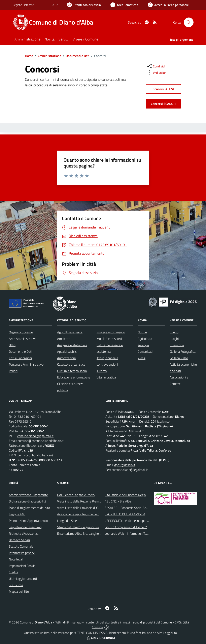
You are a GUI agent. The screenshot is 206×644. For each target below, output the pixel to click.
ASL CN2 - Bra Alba (118, 501)
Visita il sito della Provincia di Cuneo (81, 508)
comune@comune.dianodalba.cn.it (41, 441)
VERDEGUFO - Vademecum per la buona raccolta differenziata (146, 521)
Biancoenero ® (119, 633)
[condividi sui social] (156, 66)
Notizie (142, 332)
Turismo (102, 371)
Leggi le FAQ (17, 514)
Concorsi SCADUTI (163, 104)
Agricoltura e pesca (70, 332)
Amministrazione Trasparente (28, 495)
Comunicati (145, 351)
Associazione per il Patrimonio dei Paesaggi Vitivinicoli (93, 514)
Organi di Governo (21, 332)
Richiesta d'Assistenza (24, 533)
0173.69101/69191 (27, 417)
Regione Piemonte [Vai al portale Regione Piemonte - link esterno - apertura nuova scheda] (23, 5)
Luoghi (174, 339)
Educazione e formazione (74, 377)
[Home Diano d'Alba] (55, 22)
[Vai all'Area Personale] (168, 5)
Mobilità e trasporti (109, 339)
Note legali (16, 559)
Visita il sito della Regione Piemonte (81, 501)
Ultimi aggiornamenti (23, 579)
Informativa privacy (22, 553)
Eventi (174, 332)
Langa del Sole (67, 521)
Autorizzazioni (66, 358)
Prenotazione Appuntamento (28, 521)
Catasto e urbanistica (71, 364)
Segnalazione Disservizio (25, 527)
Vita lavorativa (106, 377)
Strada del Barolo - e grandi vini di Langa (84, 527)
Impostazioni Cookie (22, 566)
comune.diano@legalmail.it (35, 436)
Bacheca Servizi (19, 540)
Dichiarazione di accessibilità (28, 501)
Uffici (12, 345)
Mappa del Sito (19, 591)
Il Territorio (177, 345)
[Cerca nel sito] (189, 22)
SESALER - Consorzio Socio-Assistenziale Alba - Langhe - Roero (148, 508)
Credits (13, 572)
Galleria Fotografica (183, 351)
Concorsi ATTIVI (163, 89)
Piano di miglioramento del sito (29, 508)
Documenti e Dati (78, 56)
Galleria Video (179, 358)
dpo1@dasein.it (125, 465)
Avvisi (142, 358)
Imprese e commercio (111, 332)
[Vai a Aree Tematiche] (124, 5)
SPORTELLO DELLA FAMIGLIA (125, 514)
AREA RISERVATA (101, 638)
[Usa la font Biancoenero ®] (84, 5)
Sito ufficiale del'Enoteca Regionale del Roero (135, 495)
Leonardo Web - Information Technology (132, 533)
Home (29, 56)
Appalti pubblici (67, 351)
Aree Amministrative (23, 339)
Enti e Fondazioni (20, 358)
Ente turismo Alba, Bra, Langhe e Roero (83, 533)
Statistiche (16, 585)
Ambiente (64, 339)
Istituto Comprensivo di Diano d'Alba (129, 527)
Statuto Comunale (21, 546)
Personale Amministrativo (26, 364)
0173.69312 (23, 421)
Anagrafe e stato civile (72, 345)
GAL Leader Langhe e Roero (76, 495)
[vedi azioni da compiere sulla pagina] (157, 73)
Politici (13, 371)
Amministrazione (49, 56)
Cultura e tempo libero (72, 371)
